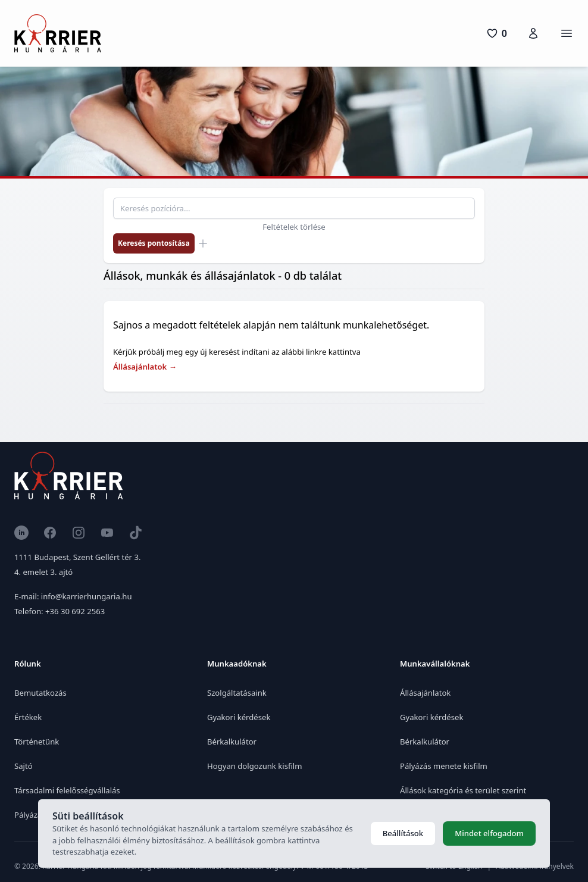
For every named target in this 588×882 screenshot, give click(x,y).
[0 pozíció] (497, 33)
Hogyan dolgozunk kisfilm (254, 766)
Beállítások (403, 833)
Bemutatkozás (40, 693)
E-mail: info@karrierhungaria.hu (73, 596)
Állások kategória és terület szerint (463, 790)
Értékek (28, 717)
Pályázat (29, 815)
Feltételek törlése (294, 227)
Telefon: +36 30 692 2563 (60, 611)
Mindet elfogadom (489, 833)
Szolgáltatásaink (237, 693)
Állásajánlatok (145, 367)
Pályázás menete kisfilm (444, 766)
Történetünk (37, 742)
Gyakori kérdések (239, 717)
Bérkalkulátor (232, 742)
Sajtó (24, 766)
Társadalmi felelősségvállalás (67, 790)
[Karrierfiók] (533, 33)
